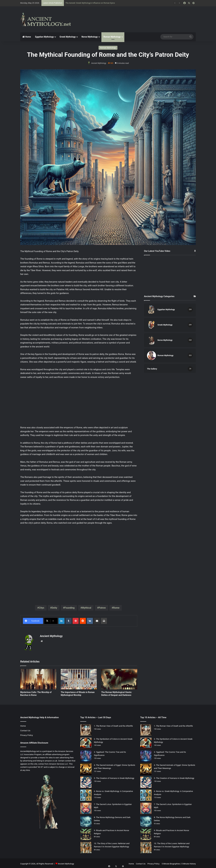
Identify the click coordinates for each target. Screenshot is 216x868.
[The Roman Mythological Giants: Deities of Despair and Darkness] (119, 678)
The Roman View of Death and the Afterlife (114, 725)
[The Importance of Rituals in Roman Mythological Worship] (79, 678)
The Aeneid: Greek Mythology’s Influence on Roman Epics (90, 3)
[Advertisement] (138, 16)
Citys (41, 608)
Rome (116, 608)
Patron (102, 608)
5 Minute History (189, 863)
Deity (54, 608)
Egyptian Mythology (44, 37)
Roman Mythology (112, 37)
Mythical (87, 608)
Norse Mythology (90, 37)
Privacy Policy (27, 734)
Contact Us (25, 729)
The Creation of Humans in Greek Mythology (115, 777)
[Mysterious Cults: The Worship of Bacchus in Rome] (38, 678)
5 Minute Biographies (171, 863)
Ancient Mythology (99, 63)
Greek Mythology (68, 37)
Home (27, 37)
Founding (70, 608)
